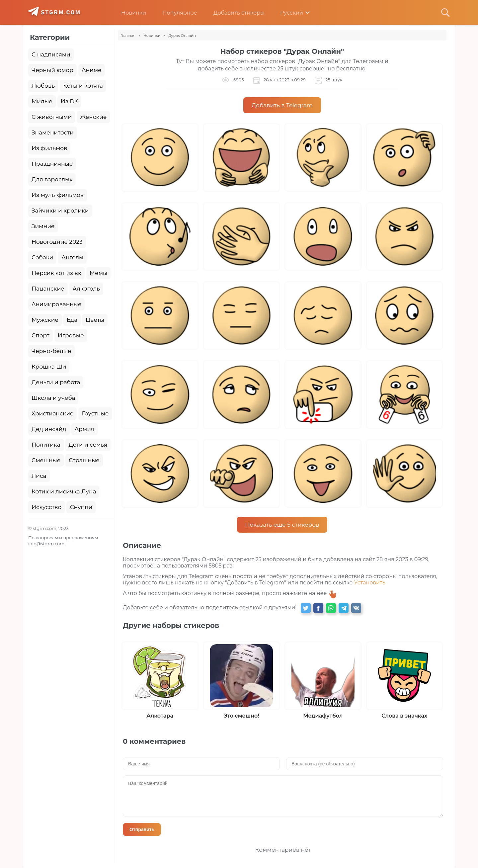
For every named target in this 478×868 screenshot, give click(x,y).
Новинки (129, 13)
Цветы (95, 320)
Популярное (175, 13)
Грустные (95, 413)
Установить (370, 583)
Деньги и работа (56, 382)
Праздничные (52, 164)
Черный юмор (52, 70)
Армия (85, 429)
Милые (42, 101)
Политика (46, 445)
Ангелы (72, 257)
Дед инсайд (49, 429)
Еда (72, 320)
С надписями (51, 54)
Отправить (142, 829)
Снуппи (81, 507)
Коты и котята (83, 86)
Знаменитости (53, 132)
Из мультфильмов (58, 195)
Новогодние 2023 (57, 242)
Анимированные (56, 304)
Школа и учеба (53, 398)
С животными (52, 117)
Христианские (52, 413)
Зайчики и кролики (60, 211)
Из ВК (69, 101)
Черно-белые (51, 351)
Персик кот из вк (56, 273)
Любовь (43, 86)
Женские (93, 117)
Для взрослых (52, 179)
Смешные (46, 460)
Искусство (46, 507)
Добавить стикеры (234, 13)
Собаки (42, 257)
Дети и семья (88, 445)
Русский (287, 13)
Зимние (43, 226)
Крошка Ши (49, 367)
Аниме (92, 70)
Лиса (39, 476)
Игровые (71, 335)
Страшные (84, 460)
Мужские (45, 320)
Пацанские (48, 289)
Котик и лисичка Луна (64, 491)
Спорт (40, 335)
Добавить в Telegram (282, 105)
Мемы (99, 273)
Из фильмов (49, 148)
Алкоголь (86, 289)
